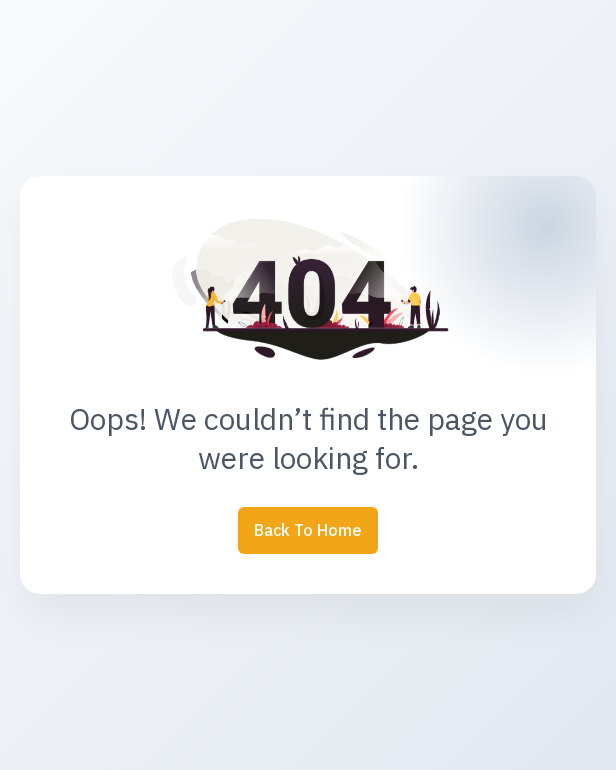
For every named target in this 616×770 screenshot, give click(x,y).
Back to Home (308, 530)
